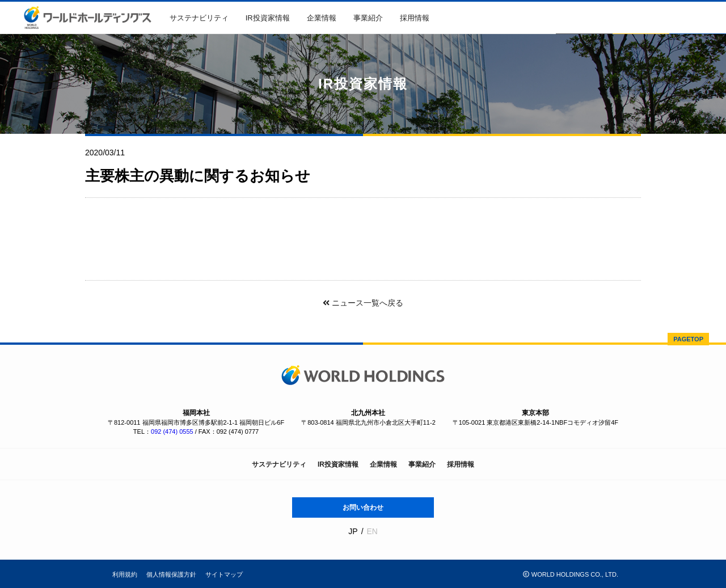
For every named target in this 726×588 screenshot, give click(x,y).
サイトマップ (224, 574)
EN (372, 531)
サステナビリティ (199, 18)
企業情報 (322, 18)
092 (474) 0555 (172, 432)
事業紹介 (368, 18)
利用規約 (125, 574)
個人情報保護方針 (171, 574)
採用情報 (415, 18)
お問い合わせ (363, 507)
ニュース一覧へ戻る (363, 303)
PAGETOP (688, 339)
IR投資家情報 (268, 18)
